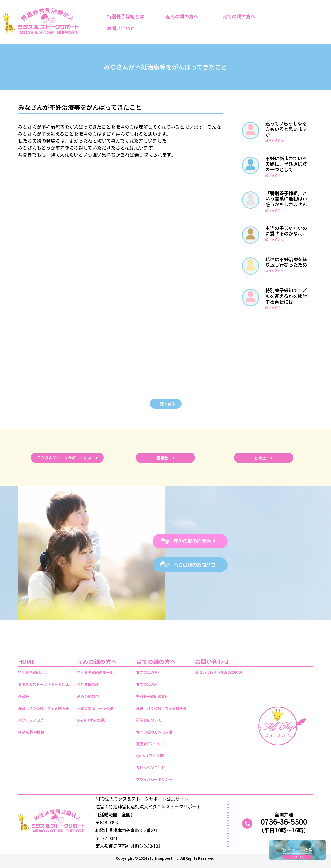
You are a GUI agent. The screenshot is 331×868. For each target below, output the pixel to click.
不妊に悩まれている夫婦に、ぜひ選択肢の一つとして (286, 164)
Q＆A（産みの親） (92, 720)
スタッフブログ (31, 720)
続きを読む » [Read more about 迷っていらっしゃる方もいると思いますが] (274, 140)
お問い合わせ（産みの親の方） (220, 672)
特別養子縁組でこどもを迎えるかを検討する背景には (286, 296)
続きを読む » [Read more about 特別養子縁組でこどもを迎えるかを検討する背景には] (274, 307)
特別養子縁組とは (125, 16)
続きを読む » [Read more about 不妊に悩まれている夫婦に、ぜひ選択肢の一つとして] (274, 175)
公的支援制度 (88, 684)
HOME (26, 661)
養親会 (24, 696)
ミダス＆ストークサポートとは (43, 684)
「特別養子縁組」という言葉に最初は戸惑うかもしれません (286, 199)
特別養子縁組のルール (95, 672)
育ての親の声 (147, 684)
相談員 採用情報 (31, 732)
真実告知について (151, 744)
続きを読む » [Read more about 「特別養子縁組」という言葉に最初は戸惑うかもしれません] (274, 210)
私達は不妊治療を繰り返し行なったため (286, 262)
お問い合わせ (122, 28)
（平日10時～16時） (284, 830)
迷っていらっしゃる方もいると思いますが (286, 129)
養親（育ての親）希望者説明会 (43, 708)
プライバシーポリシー (154, 779)
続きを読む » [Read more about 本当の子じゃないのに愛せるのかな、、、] (274, 239)
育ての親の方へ (240, 16)
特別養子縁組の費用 (152, 696)
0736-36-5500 (284, 822)
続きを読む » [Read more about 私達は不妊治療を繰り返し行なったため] (274, 271)
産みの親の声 (88, 696)
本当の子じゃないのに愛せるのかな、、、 (286, 231)
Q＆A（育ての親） (151, 756)
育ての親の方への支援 (154, 732)
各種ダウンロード (151, 768)
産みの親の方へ (183, 16)
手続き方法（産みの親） (97, 708)
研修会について (149, 720)
